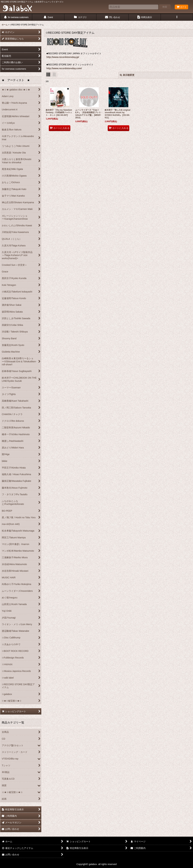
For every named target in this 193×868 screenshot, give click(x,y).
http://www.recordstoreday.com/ (64, 68)
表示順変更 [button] (127, 75)
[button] (177, 17)
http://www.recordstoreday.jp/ (63, 57)
